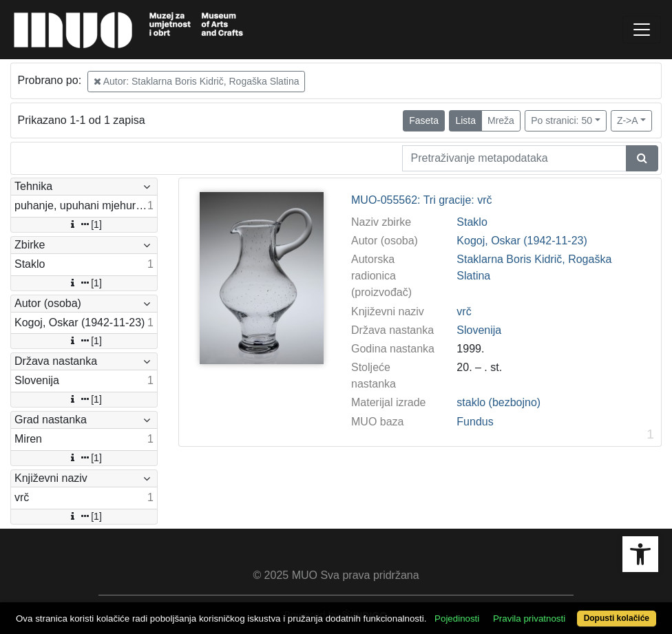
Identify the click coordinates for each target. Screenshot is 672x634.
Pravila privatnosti (529, 619)
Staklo (472, 222)
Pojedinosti (457, 619)
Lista (465, 120)
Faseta (424, 120)
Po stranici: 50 (561, 120)
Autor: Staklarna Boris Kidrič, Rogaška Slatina (197, 81)
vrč (464, 311)
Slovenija (479, 330)
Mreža (501, 120)
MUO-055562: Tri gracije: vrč (422, 200)
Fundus (475, 422)
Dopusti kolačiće (617, 618)
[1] (84, 224)
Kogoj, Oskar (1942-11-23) (522, 241)
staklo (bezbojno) (498, 402)
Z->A (628, 120)
